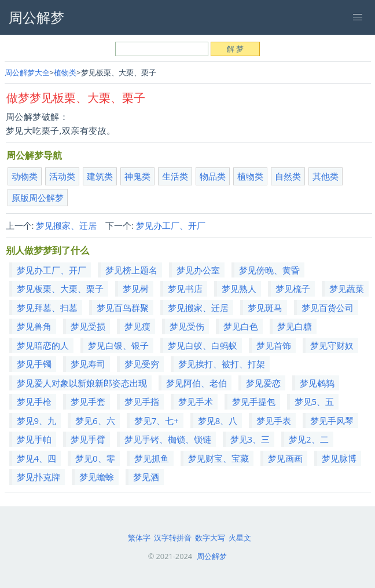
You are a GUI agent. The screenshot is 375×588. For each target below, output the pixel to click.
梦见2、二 (309, 439)
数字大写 (210, 538)
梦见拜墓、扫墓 (47, 308)
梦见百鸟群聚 (123, 308)
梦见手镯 (34, 364)
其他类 (326, 176)
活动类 (62, 176)
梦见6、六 (95, 421)
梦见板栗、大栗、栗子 (60, 288)
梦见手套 (88, 401)
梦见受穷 (142, 364)
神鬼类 (137, 176)
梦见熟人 (239, 288)
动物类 (25, 176)
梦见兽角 (34, 326)
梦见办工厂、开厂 (171, 225)
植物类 (65, 72)
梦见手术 (196, 401)
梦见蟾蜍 (97, 477)
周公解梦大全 (27, 72)
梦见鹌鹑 (317, 383)
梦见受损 (88, 326)
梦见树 (136, 288)
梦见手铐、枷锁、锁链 (168, 439)
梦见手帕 (34, 439)
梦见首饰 (274, 345)
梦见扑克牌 (38, 477)
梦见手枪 (34, 401)
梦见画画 (285, 458)
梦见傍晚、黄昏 (269, 270)
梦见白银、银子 (118, 345)
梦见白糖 (295, 326)
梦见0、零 (95, 458)
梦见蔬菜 (347, 288)
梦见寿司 (88, 364)
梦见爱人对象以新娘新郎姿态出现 (82, 383)
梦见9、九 (37, 421)
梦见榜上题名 (131, 270)
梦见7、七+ (157, 421)
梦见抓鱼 (152, 458)
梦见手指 (142, 401)
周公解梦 (212, 556)
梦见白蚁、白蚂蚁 (203, 345)
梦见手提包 (254, 401)
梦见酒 (146, 477)
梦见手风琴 (332, 421)
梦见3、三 (250, 439)
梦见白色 (241, 326)
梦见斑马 (265, 308)
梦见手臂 (88, 439)
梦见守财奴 (332, 345)
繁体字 (139, 538)
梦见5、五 (315, 401)
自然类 (288, 176)
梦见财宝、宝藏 (218, 458)
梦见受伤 (187, 326)
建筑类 (100, 176)
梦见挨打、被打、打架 (222, 364)
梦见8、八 (218, 421)
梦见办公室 (198, 270)
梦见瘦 (137, 326)
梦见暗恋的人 (43, 345)
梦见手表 (274, 421)
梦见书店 (185, 288)
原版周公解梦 (38, 198)
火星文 (240, 538)
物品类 (213, 176)
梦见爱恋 (263, 383)
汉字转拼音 (173, 538)
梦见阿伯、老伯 (196, 383)
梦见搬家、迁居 (66, 225)
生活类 (175, 176)
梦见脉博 (339, 458)
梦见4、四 (37, 458)
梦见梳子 (293, 288)
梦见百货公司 (328, 308)
